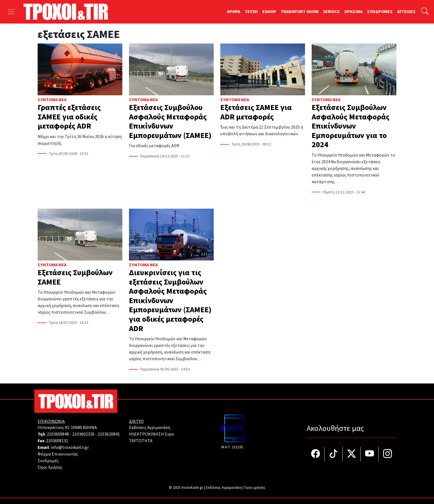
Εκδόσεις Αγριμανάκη (150, 428)
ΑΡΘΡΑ (234, 12)
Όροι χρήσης (255, 488)
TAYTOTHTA (141, 441)
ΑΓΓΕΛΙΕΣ (406, 12)
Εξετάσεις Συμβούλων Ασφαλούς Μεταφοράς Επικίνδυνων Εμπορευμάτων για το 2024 (351, 126)
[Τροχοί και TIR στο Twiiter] (352, 454)
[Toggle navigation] (11, 12)
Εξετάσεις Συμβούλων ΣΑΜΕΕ (75, 277)
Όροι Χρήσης (50, 467)
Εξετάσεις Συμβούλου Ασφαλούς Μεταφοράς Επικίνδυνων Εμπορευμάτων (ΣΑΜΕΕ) (170, 121)
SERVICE (331, 12)
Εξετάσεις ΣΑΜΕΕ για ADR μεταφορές (256, 112)
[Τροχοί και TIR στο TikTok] (334, 454)
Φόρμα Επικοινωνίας (58, 454)
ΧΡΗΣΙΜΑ (353, 12)
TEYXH (251, 12)
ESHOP (269, 12)
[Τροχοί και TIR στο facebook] (316, 454)
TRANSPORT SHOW (300, 12)
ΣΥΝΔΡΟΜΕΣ (380, 12)
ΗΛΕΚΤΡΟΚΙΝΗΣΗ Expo (152, 434)
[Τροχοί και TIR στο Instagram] (387, 454)
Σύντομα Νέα (52, 100)
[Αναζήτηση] (425, 12)
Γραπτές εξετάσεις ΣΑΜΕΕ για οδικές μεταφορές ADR (69, 117)
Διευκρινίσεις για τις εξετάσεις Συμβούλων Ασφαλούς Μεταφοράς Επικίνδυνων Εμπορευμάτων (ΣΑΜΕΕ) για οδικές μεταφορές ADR (170, 301)
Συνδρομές (48, 461)
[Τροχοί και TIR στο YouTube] (370, 454)
